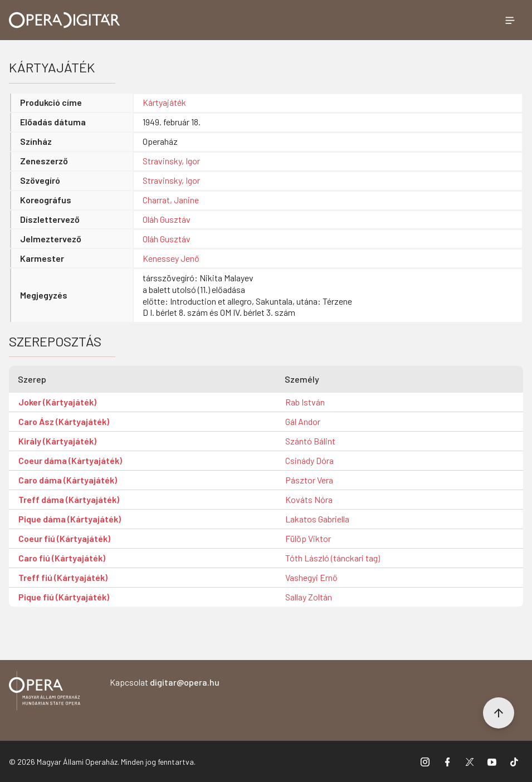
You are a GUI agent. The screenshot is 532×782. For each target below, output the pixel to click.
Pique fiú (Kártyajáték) (64, 597)
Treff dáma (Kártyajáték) (69, 499)
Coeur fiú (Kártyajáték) (64, 538)
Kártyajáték (164, 102)
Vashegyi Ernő (311, 577)
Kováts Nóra (309, 499)
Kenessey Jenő (171, 258)
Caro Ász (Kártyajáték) (64, 421)
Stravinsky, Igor (171, 161)
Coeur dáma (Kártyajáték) (70, 460)
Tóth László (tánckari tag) (333, 558)
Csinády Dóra (309, 460)
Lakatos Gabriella (317, 519)
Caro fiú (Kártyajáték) (62, 558)
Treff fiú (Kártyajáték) (63, 577)
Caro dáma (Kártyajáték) (68, 480)
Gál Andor (303, 421)
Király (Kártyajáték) (57, 441)
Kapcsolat (165, 682)
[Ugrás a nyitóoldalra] (65, 20)
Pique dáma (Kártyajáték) (70, 519)
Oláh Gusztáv (167, 219)
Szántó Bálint (310, 441)
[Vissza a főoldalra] (45, 693)
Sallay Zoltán (309, 597)
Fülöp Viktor (308, 538)
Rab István (305, 402)
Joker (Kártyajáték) (57, 402)
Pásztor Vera (309, 480)
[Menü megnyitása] (510, 20)
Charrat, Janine (171, 200)
